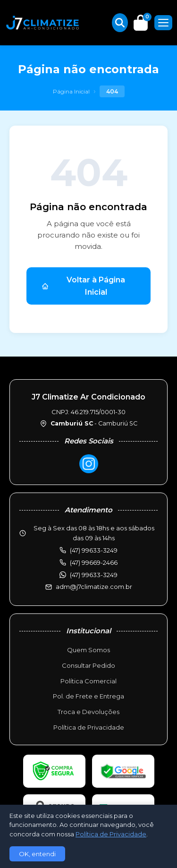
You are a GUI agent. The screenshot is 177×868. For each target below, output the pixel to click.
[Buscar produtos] (120, 23)
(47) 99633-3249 (94, 575)
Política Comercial (88, 681)
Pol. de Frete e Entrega (88, 696)
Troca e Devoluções (88, 712)
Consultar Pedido (88, 665)
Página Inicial (71, 91)
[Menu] (163, 23)
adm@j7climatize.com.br (94, 587)
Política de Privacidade (89, 727)
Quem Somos (88, 650)
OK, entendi (37, 854)
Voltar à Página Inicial (83, 286)
